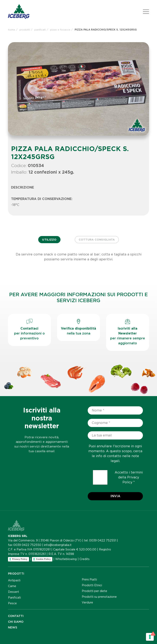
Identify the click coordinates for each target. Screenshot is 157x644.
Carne (12, 586)
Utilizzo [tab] (49, 240)
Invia (115, 496)
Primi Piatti (89, 580)
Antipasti (14, 580)
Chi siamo (16, 622)
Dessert (13, 592)
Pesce (12, 603)
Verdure (87, 602)
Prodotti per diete (94, 591)
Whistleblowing (66, 559)
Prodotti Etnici (92, 585)
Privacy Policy (20, 559)
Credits (85, 559)
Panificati (14, 598)
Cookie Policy (43, 559)
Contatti (16, 616)
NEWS (13, 627)
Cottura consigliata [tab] (97, 240)
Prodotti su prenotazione (99, 597)
